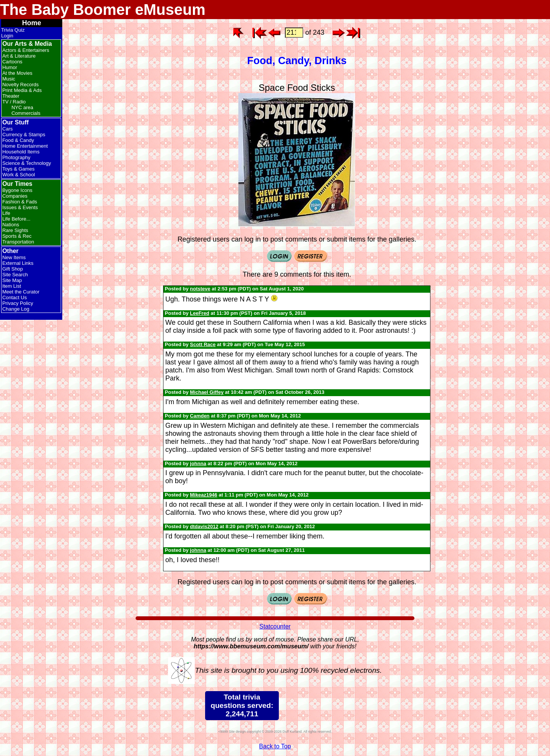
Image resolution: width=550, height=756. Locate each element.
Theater (11, 96)
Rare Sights (15, 230)
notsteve (200, 289)
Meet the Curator (21, 292)
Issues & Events (20, 207)
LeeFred (200, 313)
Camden (200, 416)
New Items (14, 257)
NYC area (22, 107)
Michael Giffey (207, 392)
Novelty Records (20, 85)
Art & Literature (19, 56)
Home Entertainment (25, 146)
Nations (11, 225)
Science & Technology (27, 163)
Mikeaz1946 (204, 495)
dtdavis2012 (204, 526)
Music (9, 79)
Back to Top (275, 746)
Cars (7, 129)
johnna (198, 463)
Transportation (18, 242)
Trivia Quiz (13, 30)
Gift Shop (13, 269)
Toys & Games (19, 169)
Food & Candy (18, 140)
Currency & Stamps (24, 135)
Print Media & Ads (22, 90)
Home (32, 23)
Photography (16, 157)
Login (7, 36)
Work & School (19, 175)
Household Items (21, 152)
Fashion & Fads (20, 202)
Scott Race (203, 344)
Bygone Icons (17, 190)
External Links (18, 263)
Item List (12, 286)
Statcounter (275, 626)
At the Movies (17, 73)
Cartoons (12, 62)
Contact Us (15, 297)
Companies (15, 196)
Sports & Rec (17, 236)
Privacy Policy (18, 303)
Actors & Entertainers (26, 50)
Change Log (16, 309)
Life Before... (16, 219)
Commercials (26, 113)
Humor (10, 67)
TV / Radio (14, 102)
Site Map (12, 280)
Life (6, 213)
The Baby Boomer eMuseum (103, 10)
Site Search (15, 275)
